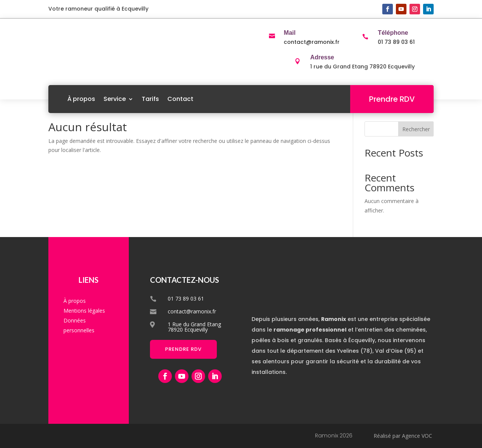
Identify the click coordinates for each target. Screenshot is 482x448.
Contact (180, 99)
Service (115, 99)
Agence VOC (417, 436)
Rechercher (416, 129)
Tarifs (150, 99)
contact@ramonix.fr (312, 42)
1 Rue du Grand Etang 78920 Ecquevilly (194, 327)
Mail (290, 33)
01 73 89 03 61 (396, 42)
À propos (81, 99)
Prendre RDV (392, 99)
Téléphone (393, 33)
